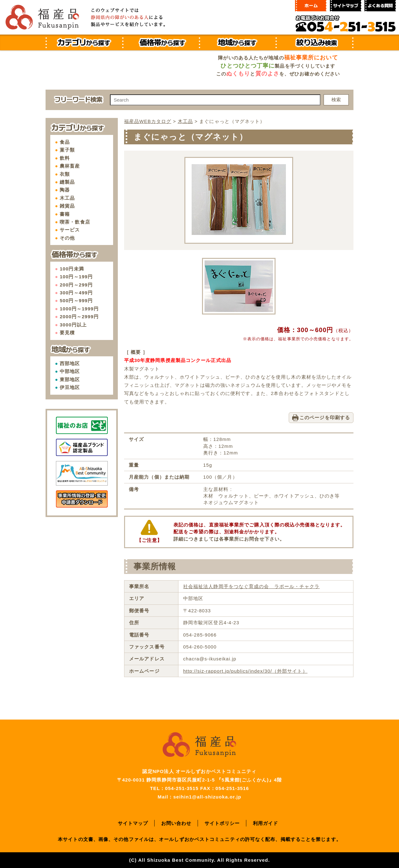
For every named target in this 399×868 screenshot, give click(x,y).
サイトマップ (133, 823)
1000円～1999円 (79, 309)
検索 (336, 100)
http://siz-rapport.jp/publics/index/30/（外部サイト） (245, 671)
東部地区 (70, 379)
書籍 (65, 214)
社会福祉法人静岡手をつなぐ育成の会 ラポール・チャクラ (251, 586)
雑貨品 (67, 206)
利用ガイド (266, 823)
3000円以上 (73, 325)
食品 (65, 142)
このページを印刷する (325, 417)
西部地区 (70, 363)
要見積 (67, 333)
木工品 (67, 198)
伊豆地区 (70, 387)
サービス (70, 230)
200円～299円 (76, 285)
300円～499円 (76, 293)
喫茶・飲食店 (75, 222)
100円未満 (72, 269)
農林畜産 (70, 166)
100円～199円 (76, 277)
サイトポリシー (222, 823)
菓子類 (67, 150)
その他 (67, 238)
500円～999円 (76, 300)
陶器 (65, 190)
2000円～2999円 (79, 317)
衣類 (65, 174)
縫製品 (67, 182)
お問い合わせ (176, 823)
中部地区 (70, 371)
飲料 (65, 158)
